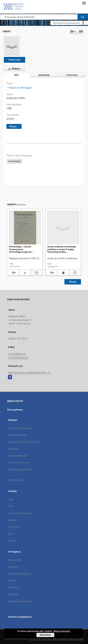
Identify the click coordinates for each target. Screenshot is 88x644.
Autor (11, 506)
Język (11, 534)
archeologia (14, 161)
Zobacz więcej (15, 480)
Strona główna (15, 410)
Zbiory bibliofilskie (17, 456)
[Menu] (84, 3)
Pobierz (13, 68)
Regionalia (14, 449)
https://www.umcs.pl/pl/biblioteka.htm (29, 372)
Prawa (12, 541)
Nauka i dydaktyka (18, 435)
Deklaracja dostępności (20, 601)
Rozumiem (45, 635)
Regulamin (14, 567)
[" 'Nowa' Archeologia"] (12, 46)
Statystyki (13, 594)
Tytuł (11, 499)
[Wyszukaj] (83, 17)
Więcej (73, 282)
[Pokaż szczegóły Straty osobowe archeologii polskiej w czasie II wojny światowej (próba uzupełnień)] (75, 273)
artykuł (10, 119)
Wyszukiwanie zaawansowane (67, 23)
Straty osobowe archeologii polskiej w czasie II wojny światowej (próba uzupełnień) (62, 249)
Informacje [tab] (44, 75)
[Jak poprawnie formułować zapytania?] (86, 23)
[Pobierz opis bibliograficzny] (13, 273)
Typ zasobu (14, 527)
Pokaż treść (14, 60)
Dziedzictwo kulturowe (20, 428)
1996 (9, 108)
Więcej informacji (62, 631)
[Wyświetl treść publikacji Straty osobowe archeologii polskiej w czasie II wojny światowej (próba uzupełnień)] (63, 273)
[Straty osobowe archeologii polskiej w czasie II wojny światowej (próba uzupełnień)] (63, 228)
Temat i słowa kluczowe (20, 513)
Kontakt (12, 580)
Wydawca (13, 520)
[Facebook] (10, 377)
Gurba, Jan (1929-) (16, 98)
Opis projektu (15, 560)
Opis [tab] (16, 75)
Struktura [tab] (72, 75)
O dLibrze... (14, 587)
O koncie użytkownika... (20, 574)
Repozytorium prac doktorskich (24, 442)
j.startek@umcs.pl (17, 354)
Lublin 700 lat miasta (19, 463)
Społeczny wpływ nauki (20, 469)
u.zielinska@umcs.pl (18, 357)
